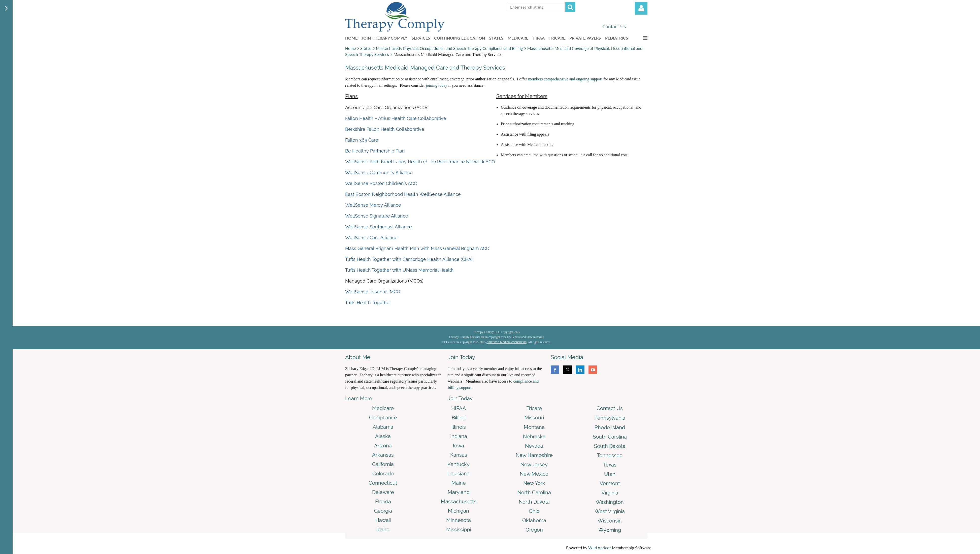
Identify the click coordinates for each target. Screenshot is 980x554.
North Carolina (534, 493)
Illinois (459, 427)
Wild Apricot (600, 548)
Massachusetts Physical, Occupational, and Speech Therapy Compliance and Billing (449, 48)
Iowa (459, 446)
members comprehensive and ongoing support (565, 79)
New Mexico (534, 474)
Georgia (383, 511)
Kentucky (459, 464)
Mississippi (459, 530)
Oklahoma (534, 520)
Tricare (534, 408)
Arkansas (383, 455)
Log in (641, 8)
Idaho (383, 530)
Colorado (383, 474)
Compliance (383, 418)
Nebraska (534, 437)
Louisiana (459, 474)
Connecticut (383, 483)
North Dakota (534, 502)
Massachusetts (459, 502)
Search (570, 7)
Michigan (459, 511)
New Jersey (534, 465)
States (366, 48)
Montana (534, 427)
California (383, 464)
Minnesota (459, 520)
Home (350, 48)
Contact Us (614, 27)
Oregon (534, 530)
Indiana (459, 436)
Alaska (383, 436)
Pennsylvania (610, 418)
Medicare (383, 408)
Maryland (459, 492)
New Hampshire (534, 455)
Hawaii (383, 520)
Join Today (460, 398)
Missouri (534, 418)
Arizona (383, 446)
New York (534, 483)
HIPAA (459, 408)
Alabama (383, 427)
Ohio (534, 511)
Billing (459, 418)
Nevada (534, 446)
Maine (459, 483)
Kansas (459, 455)
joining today (436, 85)
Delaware (383, 492)
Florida (383, 502)
